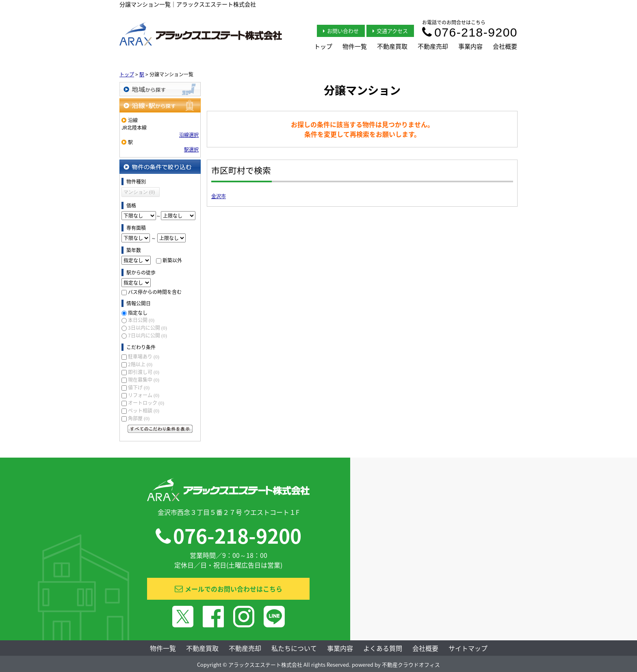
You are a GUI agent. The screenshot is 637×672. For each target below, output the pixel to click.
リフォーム (144, 395)
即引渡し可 (144, 372)
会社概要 (505, 46)
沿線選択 (189, 135)
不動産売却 (433, 46)
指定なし (138, 313)
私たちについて (294, 648)
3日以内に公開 (147, 328)
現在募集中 (144, 380)
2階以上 (140, 364)
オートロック (146, 403)
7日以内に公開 (147, 335)
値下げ (139, 387)
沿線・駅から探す (160, 105)
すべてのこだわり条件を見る (160, 429)
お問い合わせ (341, 31)
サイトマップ (468, 648)
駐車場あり (144, 357)
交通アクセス (390, 31)
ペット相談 (144, 411)
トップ (323, 46)
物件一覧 (355, 46)
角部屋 (139, 418)
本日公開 (141, 320)
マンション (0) (139, 192)
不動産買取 (392, 46)
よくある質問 (383, 648)
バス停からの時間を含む (155, 292)
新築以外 (172, 260)
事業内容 (470, 46)
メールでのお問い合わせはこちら (229, 589)
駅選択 (191, 149)
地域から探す (160, 89)
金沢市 (219, 196)
